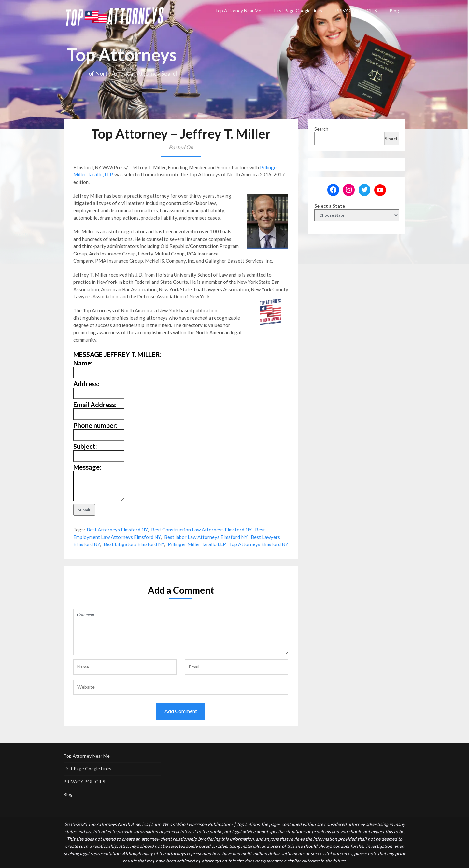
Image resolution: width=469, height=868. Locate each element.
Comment (181, 632)
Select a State (330, 206)
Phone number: (95, 425)
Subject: (85, 446)
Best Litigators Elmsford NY (134, 544)
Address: (86, 384)
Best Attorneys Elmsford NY (117, 530)
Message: (87, 467)
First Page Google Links (298, 11)
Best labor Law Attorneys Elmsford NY (206, 537)
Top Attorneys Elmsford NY (259, 544)
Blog (394, 11)
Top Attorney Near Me (238, 11)
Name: (83, 363)
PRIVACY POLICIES (356, 11)
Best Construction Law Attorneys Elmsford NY (201, 530)
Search (321, 129)
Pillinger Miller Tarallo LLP (197, 544)
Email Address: (95, 405)
